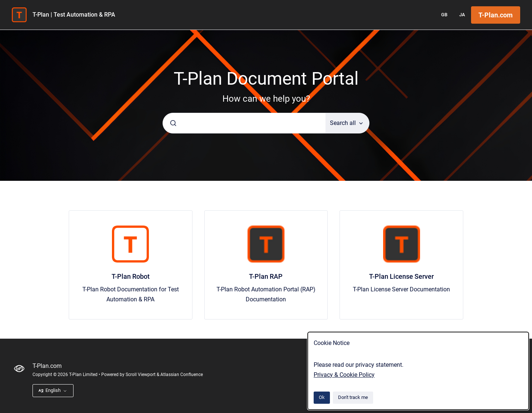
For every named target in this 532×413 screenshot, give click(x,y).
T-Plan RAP (266, 276)
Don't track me (353, 397)
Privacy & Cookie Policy (344, 375)
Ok (322, 397)
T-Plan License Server (401, 276)
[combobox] (244, 123)
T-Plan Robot (131, 276)
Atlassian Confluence (182, 375)
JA (462, 15)
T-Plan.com (496, 15)
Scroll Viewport (141, 375)
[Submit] (173, 123)
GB (444, 15)
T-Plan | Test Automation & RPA (74, 15)
